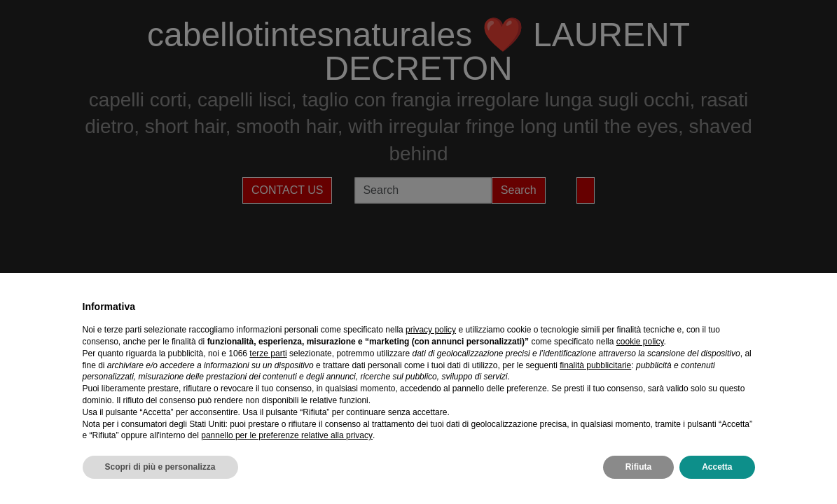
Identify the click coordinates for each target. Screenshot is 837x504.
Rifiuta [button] (638, 467)
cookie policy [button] (640, 342)
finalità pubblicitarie (595, 365)
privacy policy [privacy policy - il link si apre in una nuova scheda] (431, 330)
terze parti (268, 353)
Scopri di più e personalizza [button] (160, 467)
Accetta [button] (717, 467)
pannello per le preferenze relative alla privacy (287, 435)
